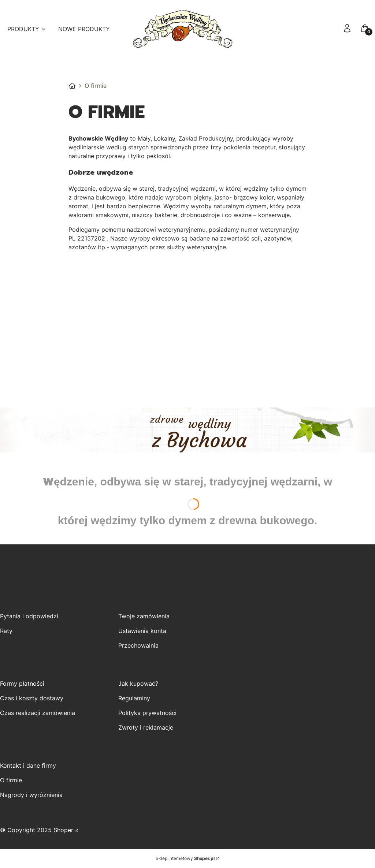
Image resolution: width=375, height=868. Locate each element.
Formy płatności (22, 683)
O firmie (11, 780)
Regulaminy (134, 698)
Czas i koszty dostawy (32, 698)
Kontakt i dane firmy (28, 765)
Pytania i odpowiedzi (29, 616)
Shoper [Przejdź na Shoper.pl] (63, 830)
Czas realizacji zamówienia (38, 713)
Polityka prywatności (147, 713)
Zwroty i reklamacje (146, 727)
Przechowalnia (138, 645)
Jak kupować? (138, 683)
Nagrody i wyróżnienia (31, 795)
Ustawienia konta (142, 631)
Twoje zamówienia (144, 616)
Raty (6, 631)
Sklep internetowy (185, 858)
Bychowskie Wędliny (72, 86)
